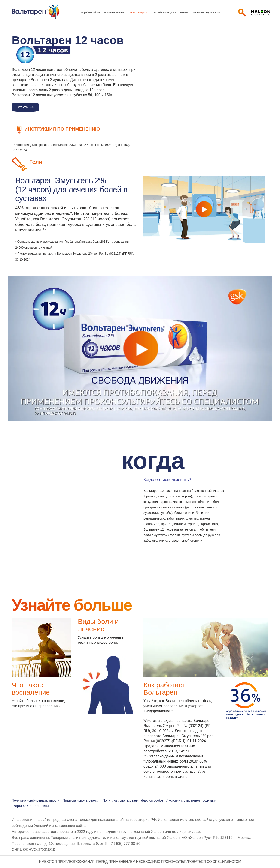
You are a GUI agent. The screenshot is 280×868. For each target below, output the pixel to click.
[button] (28, 479)
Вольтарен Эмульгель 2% (207, 13)
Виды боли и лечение (98, 625)
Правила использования (81, 800)
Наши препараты (138, 13)
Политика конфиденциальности (36, 800)
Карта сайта (22, 806)
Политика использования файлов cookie (133, 800)
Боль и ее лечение (114, 13)
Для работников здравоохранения (170, 13)
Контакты (42, 806)
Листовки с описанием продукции (191, 800)
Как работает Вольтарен (164, 689)
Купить (23, 107)
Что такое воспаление (31, 689)
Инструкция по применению (62, 129)
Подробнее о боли (90, 13)
